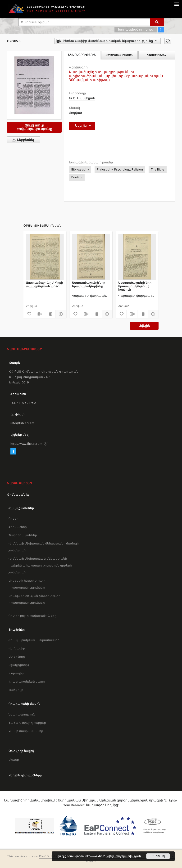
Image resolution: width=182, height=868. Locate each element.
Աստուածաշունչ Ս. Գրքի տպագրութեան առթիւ (44, 284)
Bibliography (80, 169)
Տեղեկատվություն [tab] (119, 55)
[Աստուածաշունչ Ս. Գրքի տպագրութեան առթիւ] (45, 257)
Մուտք (14, 760)
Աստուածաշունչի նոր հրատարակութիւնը (89, 284)
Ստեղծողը (17, 657)
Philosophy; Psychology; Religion (120, 169)
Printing (77, 177)
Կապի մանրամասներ (26, 731)
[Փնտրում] (157, 22)
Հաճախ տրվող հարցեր (27, 723)
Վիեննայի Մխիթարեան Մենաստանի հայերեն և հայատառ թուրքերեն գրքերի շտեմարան (40, 565)
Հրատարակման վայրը (27, 681)
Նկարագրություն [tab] (82, 55)
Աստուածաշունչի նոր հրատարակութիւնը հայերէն (135, 286)
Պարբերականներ (23, 535)
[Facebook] (13, 452)
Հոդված (75, 113)
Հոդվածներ (18, 527)
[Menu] (177, 4)
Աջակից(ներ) (19, 665)
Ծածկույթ (16, 690)
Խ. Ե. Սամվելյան (82, 98)
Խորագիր (16, 673)
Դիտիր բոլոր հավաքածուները (32, 616)
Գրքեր (14, 519)
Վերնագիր (17, 648)
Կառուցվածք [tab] (157, 55)
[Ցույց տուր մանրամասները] (60, 314)
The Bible (158, 169)
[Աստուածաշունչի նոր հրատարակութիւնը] (91, 257)
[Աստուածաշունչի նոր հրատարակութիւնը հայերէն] (137, 257)
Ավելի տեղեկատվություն (124, 856)
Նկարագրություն (22, 714)
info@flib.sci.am (22, 423)
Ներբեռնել (22, 140)
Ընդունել (158, 856)
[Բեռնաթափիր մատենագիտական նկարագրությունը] (39, 314)
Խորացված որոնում (136, 29)
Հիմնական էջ (18, 495)
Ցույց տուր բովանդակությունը (34, 127)
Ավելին (144, 326)
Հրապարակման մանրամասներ (34, 640)
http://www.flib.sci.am (26, 444)
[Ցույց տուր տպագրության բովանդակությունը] (50, 314)
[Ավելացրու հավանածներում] (168, 41)
